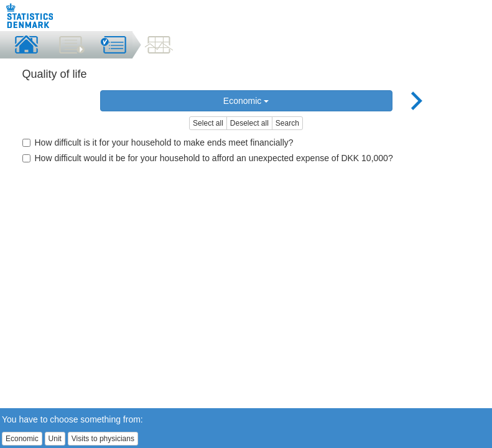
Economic (246, 101)
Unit (55, 439)
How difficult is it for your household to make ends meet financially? (158, 142)
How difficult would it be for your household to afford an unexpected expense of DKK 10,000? (208, 158)
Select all (208, 123)
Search (287, 123)
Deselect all (249, 123)
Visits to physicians (103, 439)
